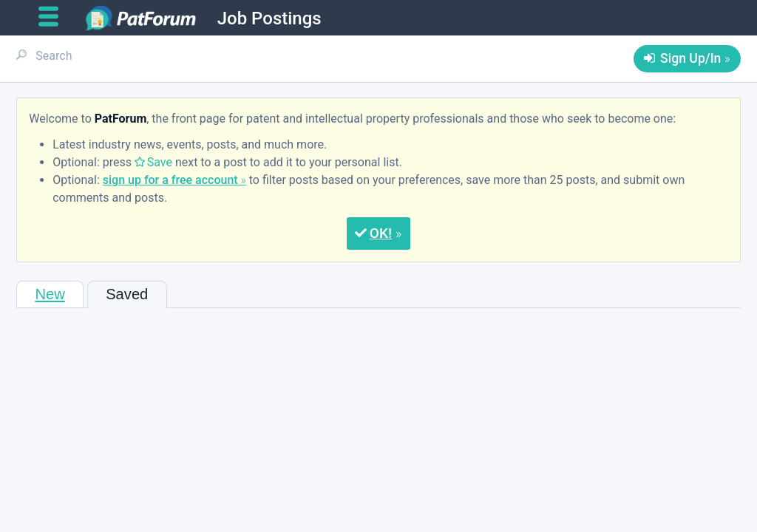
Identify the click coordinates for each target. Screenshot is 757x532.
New (50, 294)
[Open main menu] (54, 17)
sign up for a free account (170, 180)
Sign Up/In (690, 58)
